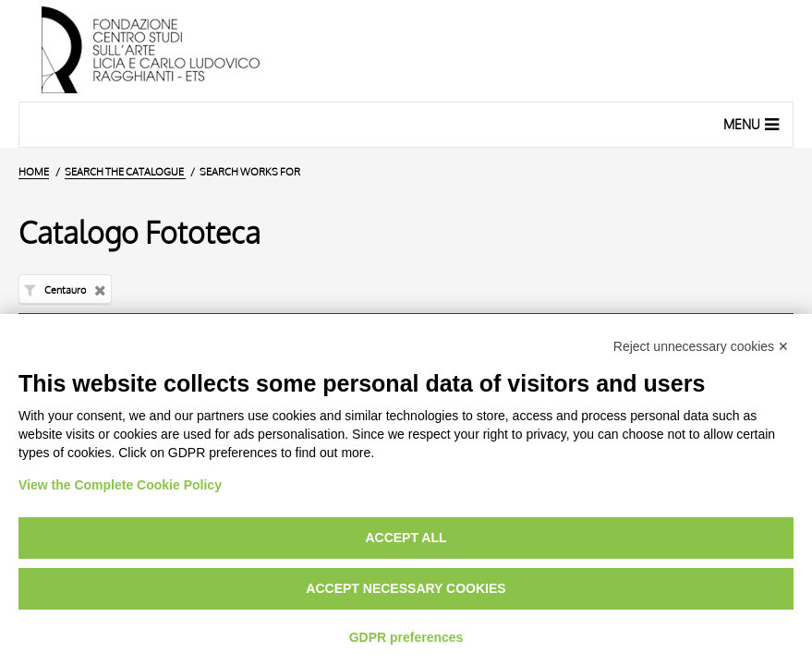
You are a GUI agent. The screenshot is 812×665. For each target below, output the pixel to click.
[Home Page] (406, 51)
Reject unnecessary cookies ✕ (701, 346)
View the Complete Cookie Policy (120, 485)
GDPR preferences (406, 637)
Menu (753, 124)
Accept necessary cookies (406, 588)
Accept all (406, 538)
